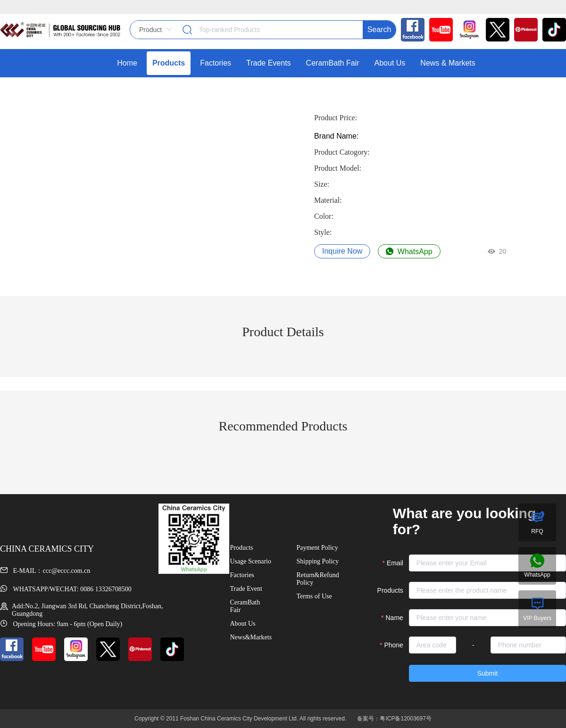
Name (395, 618)
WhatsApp (409, 252)
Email (395, 563)
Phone (393, 645)
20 (497, 251)
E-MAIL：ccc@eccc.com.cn (45, 571)
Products (390, 590)
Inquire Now (342, 251)
